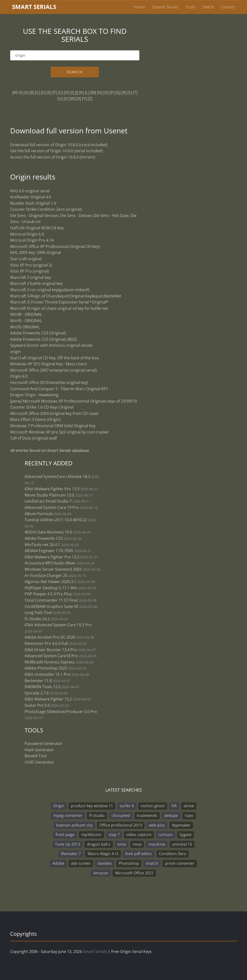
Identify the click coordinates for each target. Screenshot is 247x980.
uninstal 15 (182, 844)
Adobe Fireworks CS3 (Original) (38, 333)
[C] (37, 93)
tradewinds (147, 815)
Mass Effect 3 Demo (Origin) (35, 419)
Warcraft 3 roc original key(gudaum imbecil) (50, 290)
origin (15, 352)
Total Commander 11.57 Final (51, 600)
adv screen (81, 863)
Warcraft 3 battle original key (36, 283)
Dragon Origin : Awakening (34, 395)
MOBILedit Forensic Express (50, 662)
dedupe (171, 815)
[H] (67, 93)
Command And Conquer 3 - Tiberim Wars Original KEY (59, 389)
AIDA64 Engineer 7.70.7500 (49, 551)
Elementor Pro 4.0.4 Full (46, 643)
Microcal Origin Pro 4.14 (32, 240)
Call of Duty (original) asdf (33, 438)
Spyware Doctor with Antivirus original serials (51, 345)
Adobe (58, 863)
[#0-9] (17, 93)
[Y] (84, 99)
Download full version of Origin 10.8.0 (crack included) (59, 145)
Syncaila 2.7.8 (37, 693)
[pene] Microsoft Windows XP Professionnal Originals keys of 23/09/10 (73, 401)
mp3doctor (92, 835)
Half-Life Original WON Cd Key (37, 228)
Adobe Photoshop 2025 (46, 668)
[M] (93, 93)
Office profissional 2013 (121, 825)
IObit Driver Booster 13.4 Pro (51, 650)
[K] (82, 93)
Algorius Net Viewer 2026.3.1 (50, 582)
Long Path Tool (38, 612)
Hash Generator (39, 750)
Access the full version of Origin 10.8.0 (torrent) (53, 157)
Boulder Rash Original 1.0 (33, 203)
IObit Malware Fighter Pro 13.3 (52, 489)
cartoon (165, 835)
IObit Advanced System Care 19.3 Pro (58, 625)
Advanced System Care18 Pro (51, 656)
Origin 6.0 (19, 376)
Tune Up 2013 (68, 844)
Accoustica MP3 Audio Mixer (50, 563)
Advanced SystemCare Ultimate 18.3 (57, 476)
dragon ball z (99, 844)
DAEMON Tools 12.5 (43, 687)
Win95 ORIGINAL (25, 327)
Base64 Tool (36, 756)
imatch (152, 863)
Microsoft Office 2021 (134, 873)
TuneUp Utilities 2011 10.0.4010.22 (56, 520)
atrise (189, 806)
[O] (106, 93)
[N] (100, 93)
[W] (72, 99)
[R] (124, 93)
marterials (34, 7)
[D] (43, 93)
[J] (76, 93)
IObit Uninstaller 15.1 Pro (47, 674)
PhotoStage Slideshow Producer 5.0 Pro (61, 712)
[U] (60, 99)
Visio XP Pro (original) (30, 271)
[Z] (90, 99)
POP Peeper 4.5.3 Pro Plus (48, 594)
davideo (105, 863)
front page (65, 835)
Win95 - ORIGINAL (26, 321)
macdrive (157, 844)
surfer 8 (127, 806)
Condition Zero (173, 854)
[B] (32, 93)
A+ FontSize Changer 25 (46, 576)
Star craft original (26, 259)
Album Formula (39, 514)
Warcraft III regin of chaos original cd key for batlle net (59, 308)
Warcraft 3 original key (31, 277)
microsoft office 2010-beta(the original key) (49, 382)
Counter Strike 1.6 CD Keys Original (42, 407)
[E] (49, 93)
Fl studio (97, 815)
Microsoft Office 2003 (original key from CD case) (54, 413)
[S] (130, 93)
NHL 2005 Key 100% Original (35, 252)
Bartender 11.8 (38, 681)
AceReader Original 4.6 (31, 197)
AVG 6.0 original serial (30, 191)
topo (189, 815)
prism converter (180, 863)
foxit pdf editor (139, 854)
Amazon (101, 873)
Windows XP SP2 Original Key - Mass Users (48, 364)
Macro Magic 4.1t (103, 854)
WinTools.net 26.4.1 (42, 545)
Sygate (185, 835)
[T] (135, 93)
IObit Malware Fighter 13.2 (48, 699)
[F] (55, 93)
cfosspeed (121, 815)
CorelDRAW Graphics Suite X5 (51, 606)
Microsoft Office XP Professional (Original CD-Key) (55, 246)
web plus (157, 825)
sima (122, 844)
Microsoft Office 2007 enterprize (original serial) (53, 370)
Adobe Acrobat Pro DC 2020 (50, 637)
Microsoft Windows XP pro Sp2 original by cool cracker (60, 432)
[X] (79, 99)
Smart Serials (95, 951)
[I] (72, 93)
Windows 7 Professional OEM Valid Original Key (53, 426)
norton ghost (153, 806)
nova (137, 844)
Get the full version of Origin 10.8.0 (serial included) (56, 151)
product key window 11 (92, 806)
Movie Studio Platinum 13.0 (49, 495)
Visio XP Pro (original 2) (31, 265)
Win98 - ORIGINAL (26, 314)
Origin (59, 806)
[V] (66, 99)
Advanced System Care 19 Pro (52, 507)
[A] (26, 93)
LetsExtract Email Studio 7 (48, 501)
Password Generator (44, 743)
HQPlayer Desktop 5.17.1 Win (51, 588)
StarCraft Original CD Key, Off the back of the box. (55, 358)
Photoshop (129, 863)
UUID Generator (39, 762)
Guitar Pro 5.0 (37, 705)
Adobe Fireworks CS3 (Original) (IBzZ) (43, 339)
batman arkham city (74, 825)
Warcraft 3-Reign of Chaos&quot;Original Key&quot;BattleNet (66, 296)
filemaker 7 (71, 854)
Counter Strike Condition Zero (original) (46, 209)
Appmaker (181, 825)
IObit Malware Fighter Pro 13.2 (52, 557)
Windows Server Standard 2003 (53, 569)
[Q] (118, 93)
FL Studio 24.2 (37, 619)
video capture (139, 835)
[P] (112, 93)
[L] (87, 93)
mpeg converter (68, 815)
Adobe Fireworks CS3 (44, 538)
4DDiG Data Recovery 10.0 (48, 532)
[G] (61, 93)
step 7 (114, 835)
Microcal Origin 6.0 (27, 234)
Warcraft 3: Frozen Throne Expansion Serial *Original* (59, 302)
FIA (174, 806)
